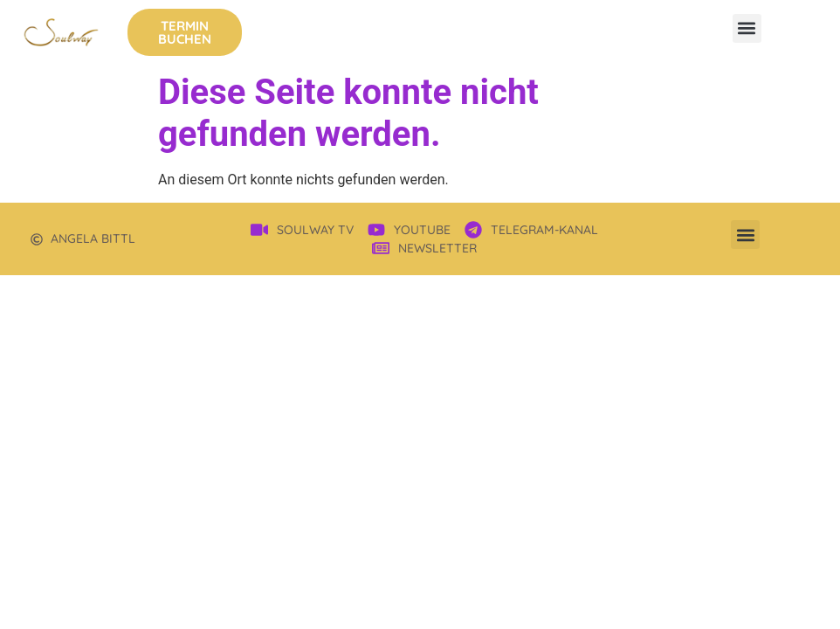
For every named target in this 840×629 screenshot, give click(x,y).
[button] (747, 28)
